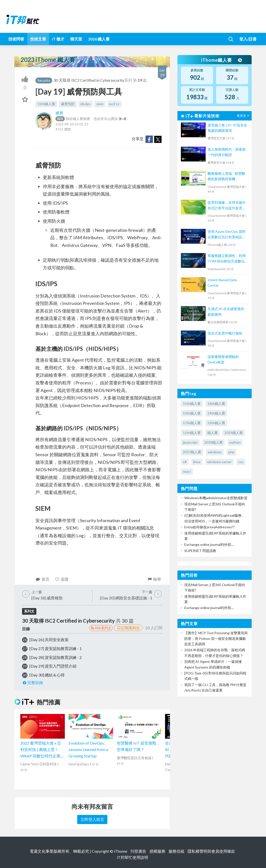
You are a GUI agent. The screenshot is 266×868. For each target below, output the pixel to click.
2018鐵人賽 (214, 442)
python (235, 442)
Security (44, 80)
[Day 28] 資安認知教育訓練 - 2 (56, 657)
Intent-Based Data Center (222, 283)
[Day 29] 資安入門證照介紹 (53, 666)
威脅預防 (68, 104)
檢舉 (154, 579)
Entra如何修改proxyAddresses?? (210, 527)
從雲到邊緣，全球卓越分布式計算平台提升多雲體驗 (227, 206)
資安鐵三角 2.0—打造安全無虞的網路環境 (227, 128)
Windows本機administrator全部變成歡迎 (216, 498)
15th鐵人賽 (46, 104)
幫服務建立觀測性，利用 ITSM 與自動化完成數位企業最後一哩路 (227, 259)
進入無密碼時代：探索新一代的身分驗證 (227, 152)
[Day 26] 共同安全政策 (49, 640)
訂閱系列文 (128, 628)
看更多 (243, 116)
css (241, 462)
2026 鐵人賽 (99, 39)
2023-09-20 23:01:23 (72, 124)
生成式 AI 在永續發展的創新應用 (226, 311)
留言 (42, 579)
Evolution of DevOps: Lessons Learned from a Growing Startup (88, 749)
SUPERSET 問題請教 (200, 551)
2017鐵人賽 (192, 452)
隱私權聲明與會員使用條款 (211, 851)
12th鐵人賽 (216, 423)
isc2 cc (114, 104)
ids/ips (85, 104)
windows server (219, 462)
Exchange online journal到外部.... (209, 544)
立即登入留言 (92, 819)
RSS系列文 (101, 628)
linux (197, 462)
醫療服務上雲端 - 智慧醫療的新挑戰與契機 (226, 176)
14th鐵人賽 (216, 413)
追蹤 (62, 579)
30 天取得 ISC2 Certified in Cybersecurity (89, 80)
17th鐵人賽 (192, 423)
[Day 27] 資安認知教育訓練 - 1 (56, 648)
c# (185, 462)
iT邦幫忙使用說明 (133, 857)
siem (100, 104)
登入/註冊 (248, 39)
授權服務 (157, 851)
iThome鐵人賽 (221, 60)
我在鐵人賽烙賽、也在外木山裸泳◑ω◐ (91, 119)
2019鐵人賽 (234, 433)
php (231, 452)
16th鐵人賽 (216, 404)
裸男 (59, 113)
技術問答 (16, 39)
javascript (190, 442)
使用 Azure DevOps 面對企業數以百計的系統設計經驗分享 (227, 235)
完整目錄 (33, 682)
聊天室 (76, 39)
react (187, 471)
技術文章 (38, 39)
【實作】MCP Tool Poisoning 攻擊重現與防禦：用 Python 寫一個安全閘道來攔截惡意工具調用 (216, 638)
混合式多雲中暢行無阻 (225, 333)
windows (215, 452)
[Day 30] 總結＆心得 (47, 675)
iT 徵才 (58, 39)
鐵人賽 (213, 433)
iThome (121, 851)
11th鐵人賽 (192, 433)
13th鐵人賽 (192, 413)
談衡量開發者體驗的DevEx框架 (223, 359)
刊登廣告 (138, 851)
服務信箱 (176, 851)
